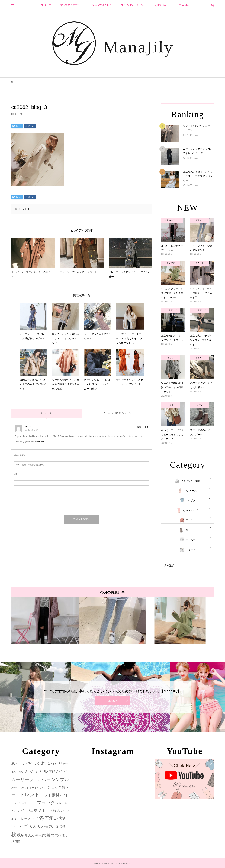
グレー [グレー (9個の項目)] (45, 780)
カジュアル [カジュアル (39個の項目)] (36, 771)
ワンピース (191, 491)
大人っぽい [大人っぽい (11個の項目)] (46, 826)
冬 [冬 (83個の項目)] (42, 818)
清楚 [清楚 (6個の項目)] (62, 827)
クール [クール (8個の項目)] (35, 780)
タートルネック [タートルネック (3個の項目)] (38, 788)
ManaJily (112, 701)
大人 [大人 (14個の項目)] (33, 826)
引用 (147, 427)
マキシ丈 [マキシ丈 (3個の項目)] (55, 810)
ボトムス (191, 540)
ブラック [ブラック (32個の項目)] (46, 803)
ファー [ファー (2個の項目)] (33, 803)
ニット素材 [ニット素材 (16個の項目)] (50, 795)
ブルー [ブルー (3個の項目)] (60, 803)
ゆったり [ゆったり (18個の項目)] (54, 763)
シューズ (191, 550)
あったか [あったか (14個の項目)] (19, 763)
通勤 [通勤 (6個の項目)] (18, 842)
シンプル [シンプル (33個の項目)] (60, 780)
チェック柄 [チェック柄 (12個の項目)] (56, 787)
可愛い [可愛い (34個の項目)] (52, 818)
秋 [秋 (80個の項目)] (14, 835)
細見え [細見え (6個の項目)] (30, 835)
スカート (191, 530)
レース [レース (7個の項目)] (26, 819)
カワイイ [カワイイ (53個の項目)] (59, 771)
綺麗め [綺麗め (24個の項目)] (49, 835)
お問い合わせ (162, 5)
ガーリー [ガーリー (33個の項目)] (20, 780)
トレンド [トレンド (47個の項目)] (30, 795)
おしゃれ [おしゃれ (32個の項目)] (37, 763)
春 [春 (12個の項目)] (57, 826)
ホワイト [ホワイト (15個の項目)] (41, 810)
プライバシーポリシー (133, 5)
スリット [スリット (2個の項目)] (24, 788)
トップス (191, 501)
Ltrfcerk (27, 427)
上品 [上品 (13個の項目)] (35, 818)
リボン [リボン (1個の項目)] (63, 811)
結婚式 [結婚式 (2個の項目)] (38, 836)
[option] (45, 621)
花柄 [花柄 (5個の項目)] (58, 835)
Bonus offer (39, 441)
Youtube (184, 5)
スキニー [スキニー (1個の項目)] (15, 788)
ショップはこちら (102, 5)
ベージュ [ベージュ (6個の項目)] (27, 810)
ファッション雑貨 (191, 481)
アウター (191, 520)
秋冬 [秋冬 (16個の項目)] (21, 835)
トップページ (43, 5)
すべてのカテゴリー (71, 5)
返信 (139, 427)
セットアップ (191, 510)
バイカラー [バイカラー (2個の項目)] (23, 803)
